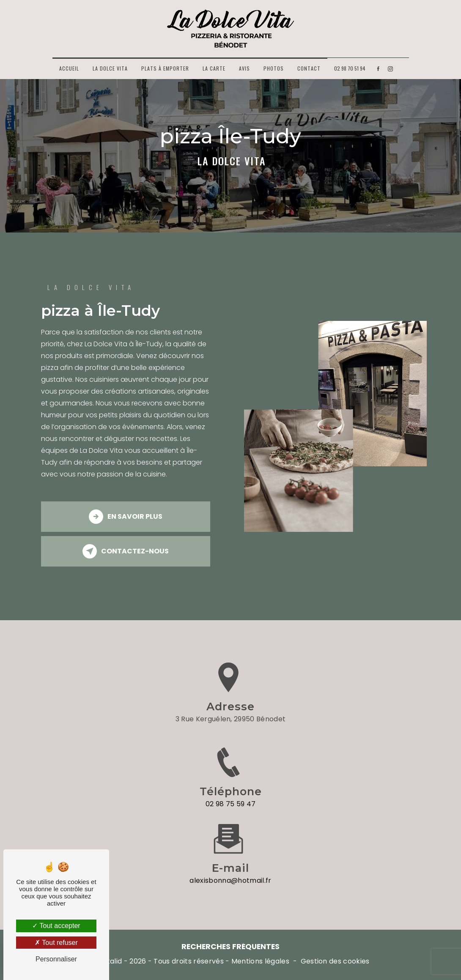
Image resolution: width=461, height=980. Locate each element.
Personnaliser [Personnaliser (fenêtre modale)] (56, 959)
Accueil (69, 68)
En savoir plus (126, 517)
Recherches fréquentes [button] (230, 947)
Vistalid (110, 961)
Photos (274, 68)
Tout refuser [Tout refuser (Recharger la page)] (56, 943)
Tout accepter (56, 926)
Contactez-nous (126, 551)
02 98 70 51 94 (350, 68)
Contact (309, 68)
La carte (214, 68)
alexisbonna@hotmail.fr (230, 872)
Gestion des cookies (335, 961)
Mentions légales (260, 961)
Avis (244, 68)
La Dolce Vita (110, 68)
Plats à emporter (165, 68)
